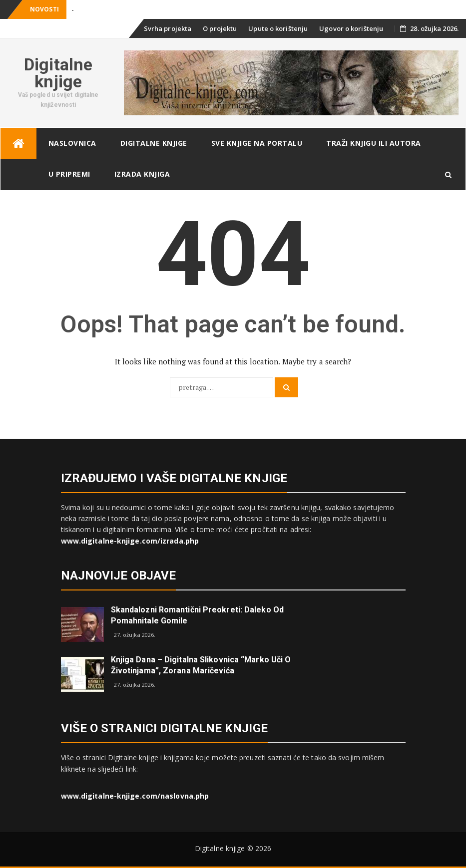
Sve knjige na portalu (257, 143)
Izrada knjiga (142, 174)
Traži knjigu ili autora (374, 143)
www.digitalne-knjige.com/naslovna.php (135, 796)
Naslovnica (72, 143)
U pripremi (69, 174)
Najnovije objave (119, 576)
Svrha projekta (168, 28)
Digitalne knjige (58, 73)
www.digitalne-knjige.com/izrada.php (130, 541)
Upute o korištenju (278, 28)
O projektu (220, 28)
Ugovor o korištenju (351, 28)
